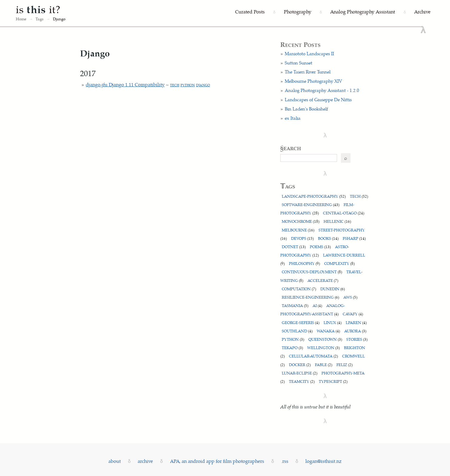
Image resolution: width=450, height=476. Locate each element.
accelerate (323, 280)
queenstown (325, 339)
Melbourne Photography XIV (313, 81)
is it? (38, 9)
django (203, 85)
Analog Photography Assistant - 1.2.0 (322, 90)
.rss (285, 461)
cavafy (353, 314)
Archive (422, 11)
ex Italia (293, 118)
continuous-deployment (312, 272)
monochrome (301, 221)
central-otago (344, 213)
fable (324, 364)
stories (357, 339)
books (328, 238)
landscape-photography (314, 196)
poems (320, 247)
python (188, 85)
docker (300, 364)
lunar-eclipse (300, 373)
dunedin (333, 289)
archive (145, 461)
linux (333, 322)
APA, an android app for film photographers (217, 461)
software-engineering (311, 204)
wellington (323, 347)
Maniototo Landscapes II (309, 53)
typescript (333, 381)
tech (175, 85)
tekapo (292, 347)
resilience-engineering (310, 297)
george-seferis (301, 322)
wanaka (328, 331)
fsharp (354, 238)
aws (350, 297)
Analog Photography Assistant (363, 11)
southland (297, 331)
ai (317, 305)
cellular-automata (313, 356)
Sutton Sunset (299, 63)
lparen (356, 322)
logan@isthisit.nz (323, 461)
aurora (355, 331)
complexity (339, 263)
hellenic (337, 221)
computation (299, 289)
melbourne (298, 230)
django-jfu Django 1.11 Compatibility (125, 84)
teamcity (302, 381)
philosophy (304, 263)
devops (302, 238)
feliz (345, 364)
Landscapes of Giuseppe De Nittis (318, 99)
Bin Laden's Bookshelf (306, 109)
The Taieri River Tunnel (308, 72)
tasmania (295, 305)
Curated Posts (250, 11)
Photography (298, 11)
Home (21, 19)
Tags (40, 19)
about (115, 461)
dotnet (294, 247)
